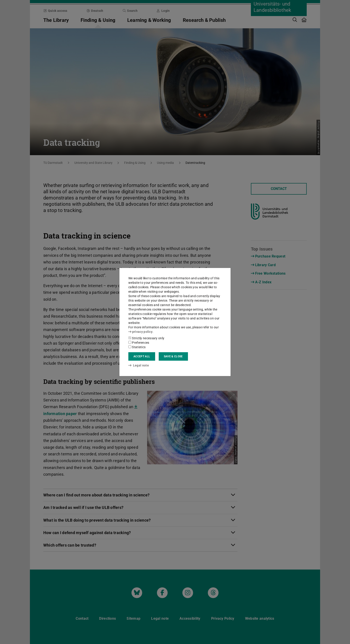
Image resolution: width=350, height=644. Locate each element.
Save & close (173, 356)
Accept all (142, 356)
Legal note (139, 365)
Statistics (137, 347)
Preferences (139, 343)
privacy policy (140, 332)
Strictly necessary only (146, 338)
